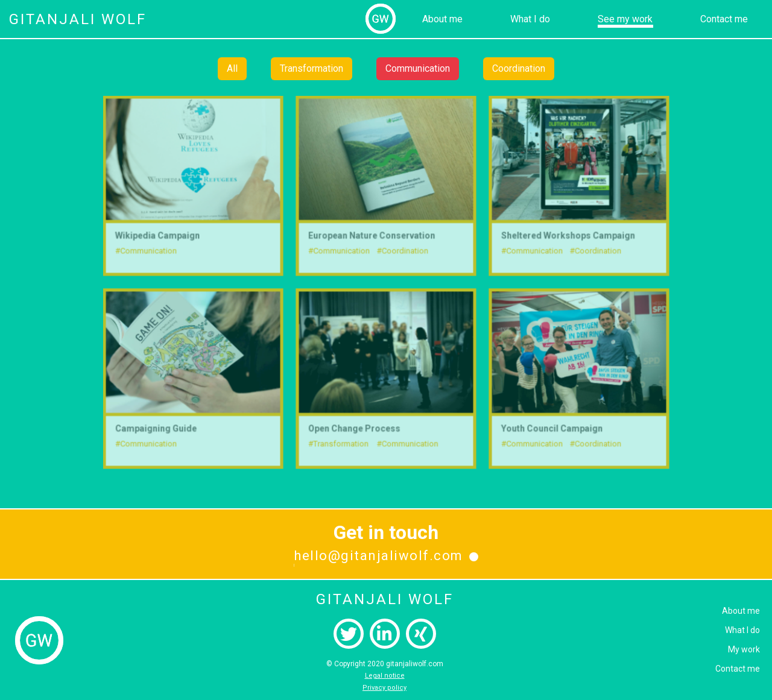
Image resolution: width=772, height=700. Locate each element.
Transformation (312, 68)
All (232, 68)
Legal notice (385, 676)
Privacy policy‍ (384, 688)
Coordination (519, 68)
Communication (418, 68)
